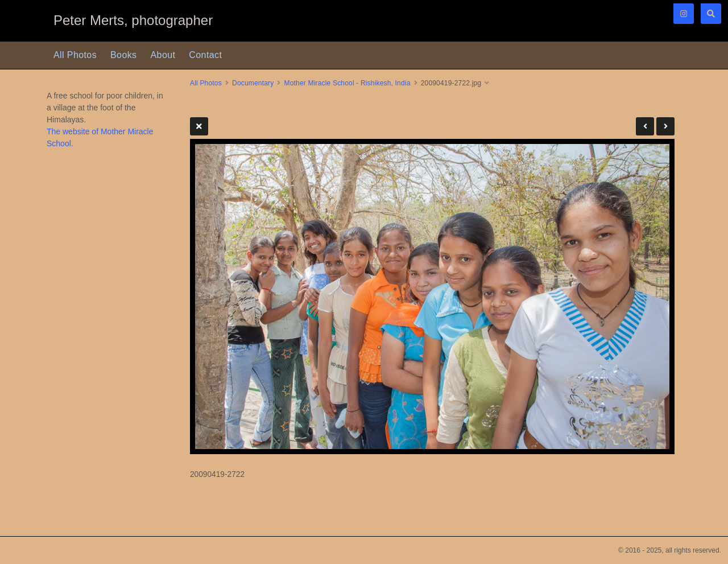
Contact (205, 55)
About (163, 55)
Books (123, 55)
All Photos (75, 55)
